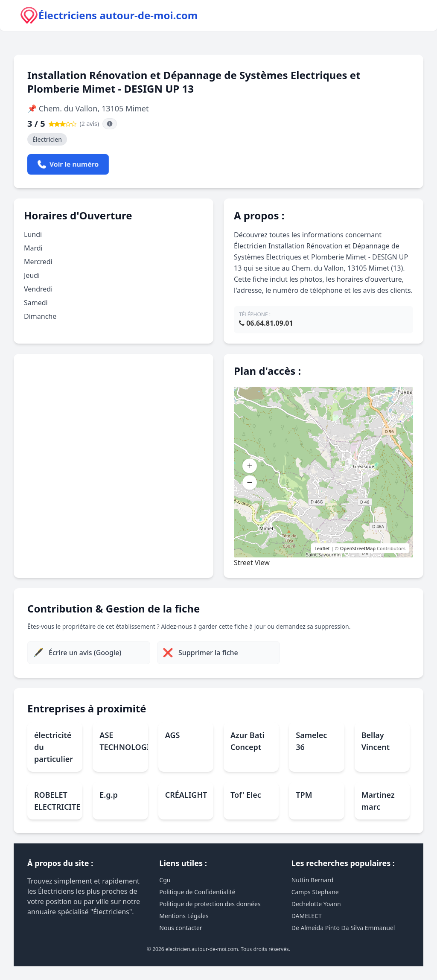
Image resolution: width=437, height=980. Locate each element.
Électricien (47, 139)
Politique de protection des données (210, 904)
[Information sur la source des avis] (110, 124)
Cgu (165, 880)
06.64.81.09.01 (266, 323)
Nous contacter (181, 928)
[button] (250, 466)
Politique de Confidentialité (197, 892)
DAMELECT (307, 916)
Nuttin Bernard (313, 880)
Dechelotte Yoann (316, 904)
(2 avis (89, 124)
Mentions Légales (184, 916)
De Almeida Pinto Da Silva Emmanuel (343, 928)
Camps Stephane (315, 892)
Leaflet (322, 548)
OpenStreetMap (358, 548)
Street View (252, 563)
